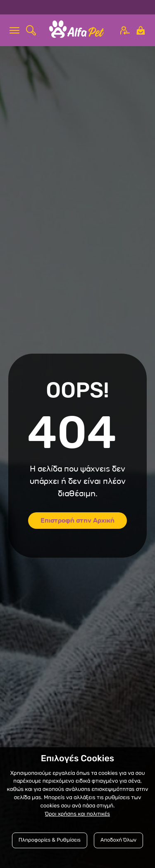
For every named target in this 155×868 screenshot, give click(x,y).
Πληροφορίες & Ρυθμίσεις (50, 840)
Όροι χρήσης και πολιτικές (77, 814)
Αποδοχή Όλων (118, 840)
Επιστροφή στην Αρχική (77, 520)
